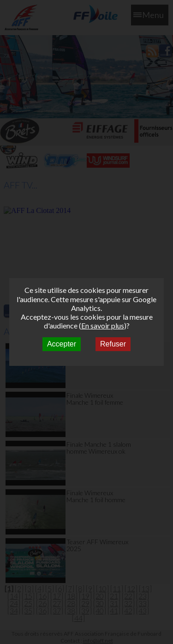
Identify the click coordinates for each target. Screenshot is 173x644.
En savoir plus (103, 325)
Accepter (62, 344)
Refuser (113, 344)
